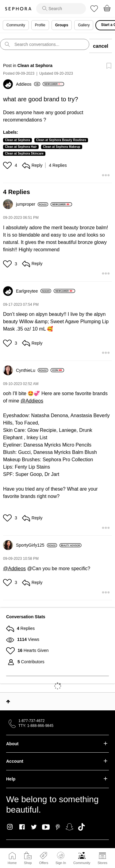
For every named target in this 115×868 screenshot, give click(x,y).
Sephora (18, 9)
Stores (102, 863)
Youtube (46, 827)
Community (82, 863)
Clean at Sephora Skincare (24, 153)
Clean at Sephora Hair (21, 147)
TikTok (81, 827)
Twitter (34, 827)
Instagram (10, 827)
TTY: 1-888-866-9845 (36, 726)
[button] (8, 165)
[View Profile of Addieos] (28, 84)
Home (12, 863)
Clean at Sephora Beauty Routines (61, 140)
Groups (62, 25)
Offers (44, 863)
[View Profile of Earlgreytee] (34, 291)
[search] (61, 9)
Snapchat (69, 827)
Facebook (22, 827)
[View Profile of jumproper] (32, 204)
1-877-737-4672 (31, 721)
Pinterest (58, 827)
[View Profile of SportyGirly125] (36, 545)
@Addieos (32, 401)
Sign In (61, 858)
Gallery (84, 25)
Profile (40, 25)
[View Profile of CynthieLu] (32, 370)
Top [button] (8, 702)
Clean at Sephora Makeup (62, 147)
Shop (28, 863)
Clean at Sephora (35, 65)
